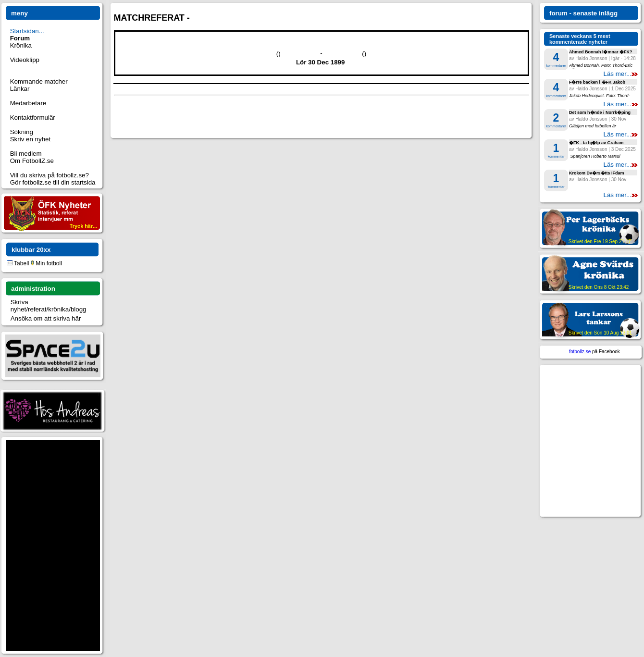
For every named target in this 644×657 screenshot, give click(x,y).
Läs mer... (620, 74)
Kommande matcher (39, 81)
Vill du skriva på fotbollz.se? (50, 175)
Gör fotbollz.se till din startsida (53, 182)
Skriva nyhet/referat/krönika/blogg (49, 306)
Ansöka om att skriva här (46, 318)
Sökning (22, 132)
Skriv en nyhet (30, 139)
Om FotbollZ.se (32, 161)
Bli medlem (26, 154)
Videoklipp (25, 60)
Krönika (21, 45)
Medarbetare (28, 103)
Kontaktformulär (33, 118)
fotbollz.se (580, 352)
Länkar (20, 89)
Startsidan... (27, 31)
